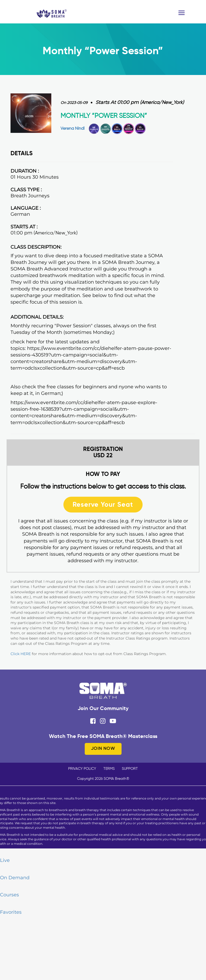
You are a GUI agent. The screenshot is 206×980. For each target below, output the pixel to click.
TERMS (109, 769)
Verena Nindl (72, 129)
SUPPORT (130, 769)
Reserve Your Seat (103, 504)
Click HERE (21, 654)
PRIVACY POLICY (82, 769)
